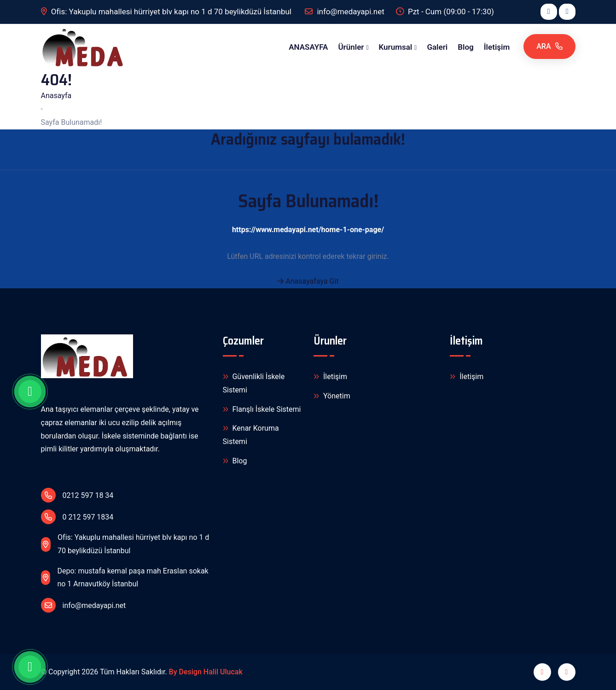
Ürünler (351, 47)
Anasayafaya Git (308, 281)
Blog (466, 47)
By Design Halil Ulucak (206, 672)
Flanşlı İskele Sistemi (262, 410)
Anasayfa (56, 96)
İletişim (497, 47)
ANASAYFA (308, 47)
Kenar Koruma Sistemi (251, 434)
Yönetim (332, 396)
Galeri (437, 47)
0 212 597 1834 (77, 517)
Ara (549, 46)
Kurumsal (396, 47)
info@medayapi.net (84, 605)
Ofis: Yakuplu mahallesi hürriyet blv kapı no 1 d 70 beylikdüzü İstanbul (167, 12)
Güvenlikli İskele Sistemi (254, 383)
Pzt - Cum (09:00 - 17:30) (445, 12)
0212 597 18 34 (77, 495)
